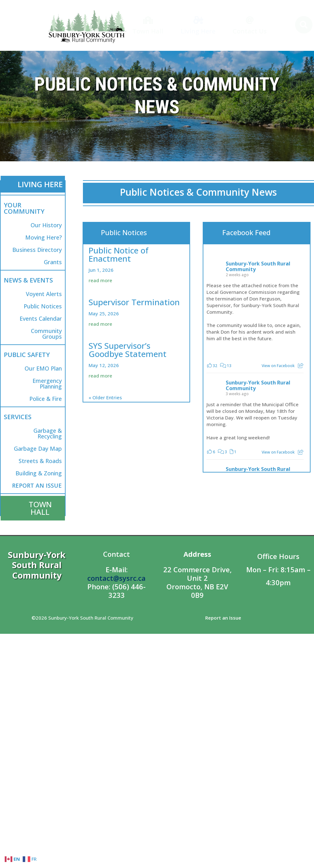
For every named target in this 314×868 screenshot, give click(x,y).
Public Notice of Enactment (119, 254)
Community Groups (46, 334)
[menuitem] (148, 26)
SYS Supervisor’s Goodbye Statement (128, 350)
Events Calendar (41, 318)
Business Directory (37, 250)
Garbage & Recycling (48, 433)
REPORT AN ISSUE (37, 485)
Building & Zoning (39, 473)
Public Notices (43, 306)
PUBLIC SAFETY (27, 355)
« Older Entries (105, 397)
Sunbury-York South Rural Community (258, 266)
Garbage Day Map (38, 449)
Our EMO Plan (43, 368)
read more (100, 280)
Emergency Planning (47, 383)
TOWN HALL (40, 508)
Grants (53, 262)
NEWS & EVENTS (28, 280)
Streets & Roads (40, 461)
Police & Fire (46, 399)
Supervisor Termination (134, 302)
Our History (46, 225)
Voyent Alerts (44, 294)
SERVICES (18, 417)
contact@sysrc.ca (116, 578)
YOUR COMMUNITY (24, 208)
